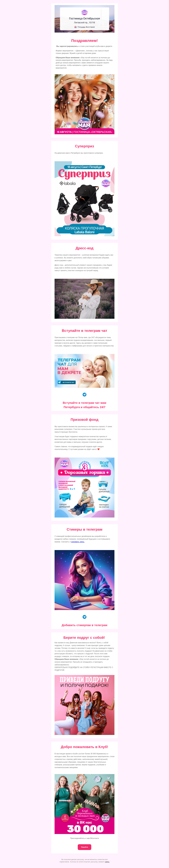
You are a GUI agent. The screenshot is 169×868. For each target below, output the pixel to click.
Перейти (84, 847)
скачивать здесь (78, 542)
